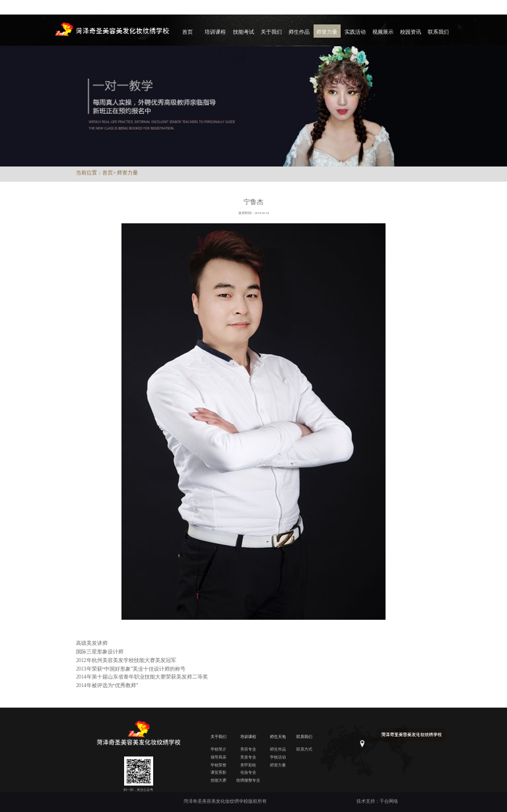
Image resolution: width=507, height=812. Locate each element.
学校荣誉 (219, 765)
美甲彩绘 (248, 765)
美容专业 (248, 749)
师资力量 (327, 32)
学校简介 (219, 749)
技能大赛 (219, 780)
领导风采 (219, 757)
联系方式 (304, 749)
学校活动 (278, 757)
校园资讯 (411, 32)
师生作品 (299, 32)
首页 (187, 32)
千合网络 (389, 801)
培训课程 (215, 32)
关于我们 (271, 32)
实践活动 (355, 32)
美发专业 (248, 757)
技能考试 (244, 32)
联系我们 (438, 32)
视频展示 (383, 32)
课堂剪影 (219, 772)
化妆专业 (248, 772)
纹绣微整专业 (248, 780)
